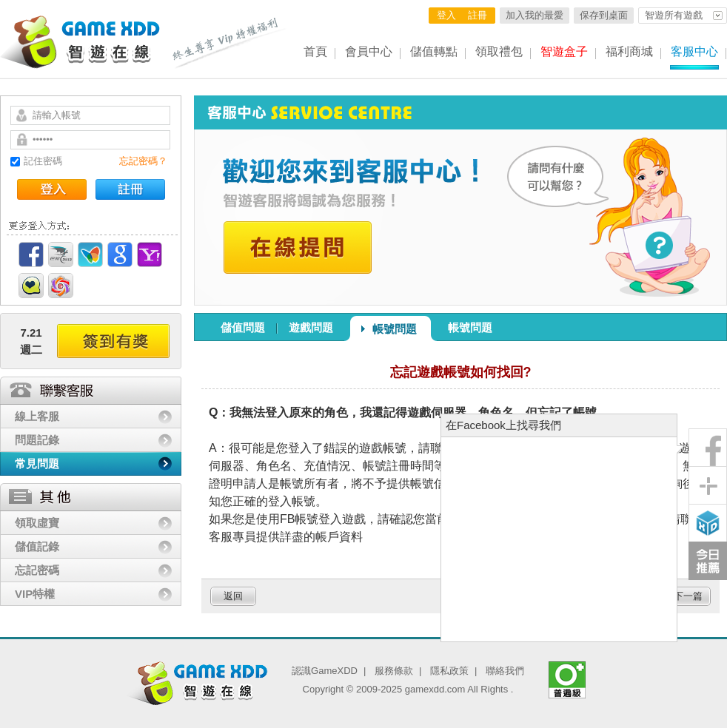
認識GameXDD (325, 671)
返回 (233, 596)
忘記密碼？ (143, 161)
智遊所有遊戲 (674, 15)
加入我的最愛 (535, 15)
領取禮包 (499, 51)
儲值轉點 (434, 51)
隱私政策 (449, 671)
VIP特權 (35, 594)
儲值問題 (243, 327)
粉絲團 (708, 448)
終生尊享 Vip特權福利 (230, 43)
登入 (446, 15)
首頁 (315, 51)
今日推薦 (708, 561)
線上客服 (37, 416)
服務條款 (394, 671)
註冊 (478, 15)
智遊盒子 (564, 51)
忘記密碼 (37, 570)
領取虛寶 (37, 523)
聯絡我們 (505, 671)
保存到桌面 (604, 15)
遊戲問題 (311, 327)
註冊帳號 (130, 189)
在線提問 (298, 247)
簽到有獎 (113, 341)
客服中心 (694, 51)
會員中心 (369, 51)
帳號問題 (395, 329)
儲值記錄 (37, 546)
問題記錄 (37, 440)
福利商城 (629, 51)
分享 (708, 485)
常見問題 (37, 464)
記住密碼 (43, 161)
